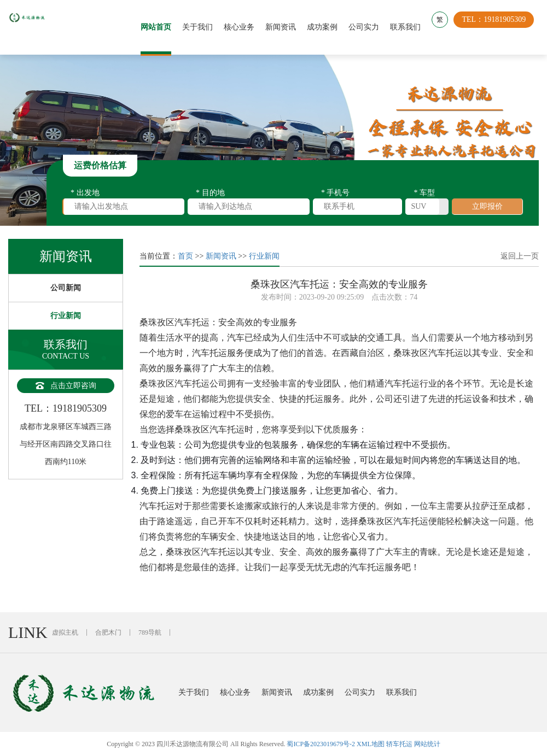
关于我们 (202, 27)
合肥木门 (108, 632)
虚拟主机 (65, 632)
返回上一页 (520, 256)
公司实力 (369, 27)
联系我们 (410, 27)
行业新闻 (66, 316)
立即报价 (487, 206)
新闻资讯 (286, 27)
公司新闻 (66, 288)
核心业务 (244, 27)
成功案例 (327, 27)
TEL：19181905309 (499, 27)
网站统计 (427, 744)
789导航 (150, 632)
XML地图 (371, 744)
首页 (185, 256)
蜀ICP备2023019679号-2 (321, 744)
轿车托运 (399, 744)
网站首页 (161, 27)
